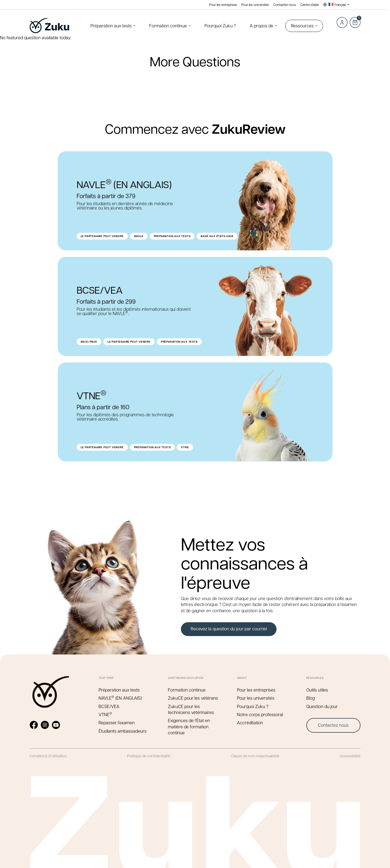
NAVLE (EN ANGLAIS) (120, 698)
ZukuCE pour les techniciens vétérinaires (191, 709)
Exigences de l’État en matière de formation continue (189, 726)
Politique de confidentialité (149, 756)
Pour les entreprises (223, 5)
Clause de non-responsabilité (255, 756)
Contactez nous (285, 5)
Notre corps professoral (260, 714)
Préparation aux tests (111, 26)
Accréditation (250, 723)
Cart (355, 19)
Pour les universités (255, 5)
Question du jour (322, 706)
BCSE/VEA (109, 706)
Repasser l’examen (117, 723)
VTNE (105, 714)
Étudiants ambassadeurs (123, 731)
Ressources (302, 26)
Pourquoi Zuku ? (220, 26)
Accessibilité (350, 756)
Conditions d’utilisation (48, 756)
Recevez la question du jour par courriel (229, 629)
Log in (342, 22)
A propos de (261, 26)
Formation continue (168, 26)
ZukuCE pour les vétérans (193, 698)
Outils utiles (317, 690)
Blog (311, 698)
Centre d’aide (310, 5)
